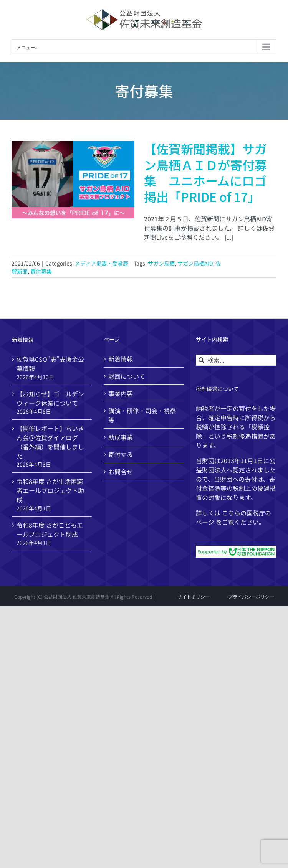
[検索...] (236, 360)
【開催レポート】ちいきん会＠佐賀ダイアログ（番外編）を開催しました (50, 442)
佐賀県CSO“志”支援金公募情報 (50, 364)
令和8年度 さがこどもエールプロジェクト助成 (50, 530)
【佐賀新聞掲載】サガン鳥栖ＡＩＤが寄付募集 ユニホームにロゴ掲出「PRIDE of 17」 (205, 172)
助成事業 (121, 437)
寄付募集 (41, 271)
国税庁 (256, 513)
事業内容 (121, 393)
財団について (127, 376)
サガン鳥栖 (161, 263)
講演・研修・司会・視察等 (142, 415)
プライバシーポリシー (251, 597)
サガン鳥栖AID (195, 263)
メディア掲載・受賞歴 (102, 263)
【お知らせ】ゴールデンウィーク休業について (50, 398)
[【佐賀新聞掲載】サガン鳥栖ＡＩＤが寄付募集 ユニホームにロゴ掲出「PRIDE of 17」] (73, 180)
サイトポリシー (194, 597)
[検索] (201, 360)
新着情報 (121, 359)
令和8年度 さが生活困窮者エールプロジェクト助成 (50, 490)
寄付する (121, 454)
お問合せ (121, 472)
